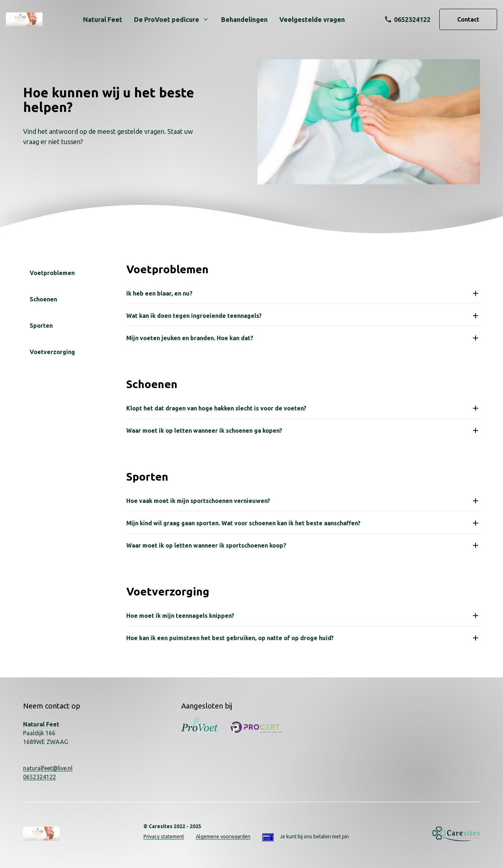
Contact (468, 19)
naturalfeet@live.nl (48, 768)
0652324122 (40, 777)
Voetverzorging (52, 352)
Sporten (41, 326)
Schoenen (43, 299)
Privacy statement (164, 837)
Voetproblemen (52, 273)
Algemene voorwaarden (223, 837)
